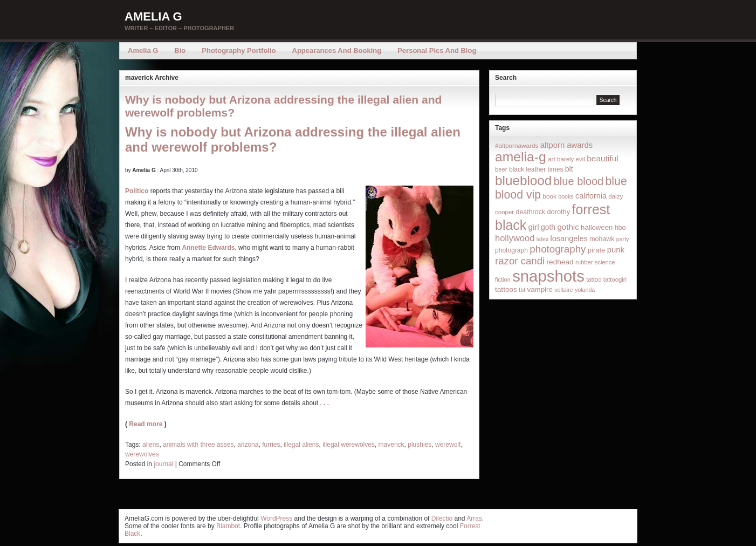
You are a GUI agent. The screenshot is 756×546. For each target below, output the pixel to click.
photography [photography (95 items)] (558, 249)
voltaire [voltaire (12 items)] (563, 290)
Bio (180, 50)
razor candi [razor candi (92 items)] (520, 261)
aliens (151, 445)
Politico (137, 191)
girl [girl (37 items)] (534, 227)
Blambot (228, 526)
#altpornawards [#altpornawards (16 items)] (517, 145)
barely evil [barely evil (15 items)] (571, 159)
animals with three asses (198, 445)
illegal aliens (301, 445)
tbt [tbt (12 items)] (522, 290)
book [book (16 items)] (549, 196)
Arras (474, 518)
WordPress (276, 518)
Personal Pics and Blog (437, 50)
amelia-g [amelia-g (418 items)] (521, 157)
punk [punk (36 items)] (616, 250)
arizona (248, 445)
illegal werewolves (349, 445)
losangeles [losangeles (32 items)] (569, 238)
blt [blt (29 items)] (569, 169)
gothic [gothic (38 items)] (568, 227)
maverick (391, 445)
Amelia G (153, 16)
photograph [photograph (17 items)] (511, 250)
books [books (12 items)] (566, 196)
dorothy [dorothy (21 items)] (558, 212)
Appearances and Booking (337, 50)
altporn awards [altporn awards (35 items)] (566, 145)
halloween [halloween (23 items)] (597, 227)
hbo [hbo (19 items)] (620, 228)
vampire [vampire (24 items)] (539, 289)
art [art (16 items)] (552, 159)
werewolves (142, 454)
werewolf (448, 445)
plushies (420, 445)
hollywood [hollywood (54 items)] (515, 238)
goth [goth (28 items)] (548, 227)
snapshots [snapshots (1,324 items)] (548, 276)
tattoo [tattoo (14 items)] (594, 279)
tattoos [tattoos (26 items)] (506, 289)
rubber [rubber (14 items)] (584, 262)
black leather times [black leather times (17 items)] (536, 169)
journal (163, 464)
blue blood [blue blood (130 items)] (579, 181)
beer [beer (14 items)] (501, 169)
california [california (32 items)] (591, 196)
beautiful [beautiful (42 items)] (603, 158)
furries (271, 445)
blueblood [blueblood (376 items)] (523, 180)
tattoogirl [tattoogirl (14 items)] (615, 279)
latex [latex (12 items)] (543, 239)
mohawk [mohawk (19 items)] (602, 239)
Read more (146, 424)
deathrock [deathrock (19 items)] (531, 212)
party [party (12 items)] (623, 239)
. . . (325, 403)
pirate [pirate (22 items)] (596, 250)
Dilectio (442, 518)
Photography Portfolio (239, 50)
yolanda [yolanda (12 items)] (585, 290)
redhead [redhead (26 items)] (560, 262)
